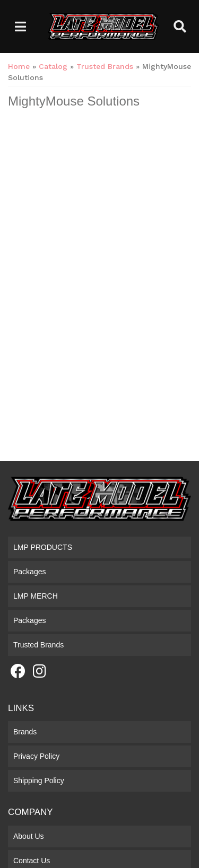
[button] (180, 27)
